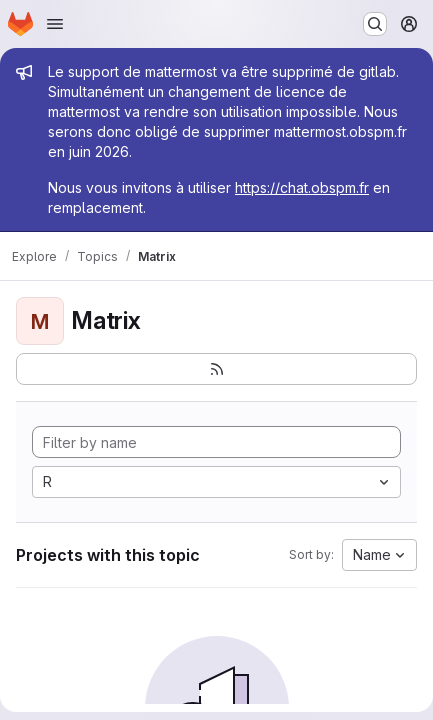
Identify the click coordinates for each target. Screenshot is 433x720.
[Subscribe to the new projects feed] (216, 369)
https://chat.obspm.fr (302, 187)
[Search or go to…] (375, 24)
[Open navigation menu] (55, 24)
